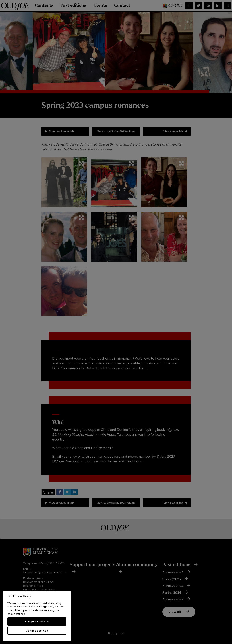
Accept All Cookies (37, 621)
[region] (37, 616)
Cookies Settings (37, 631)
